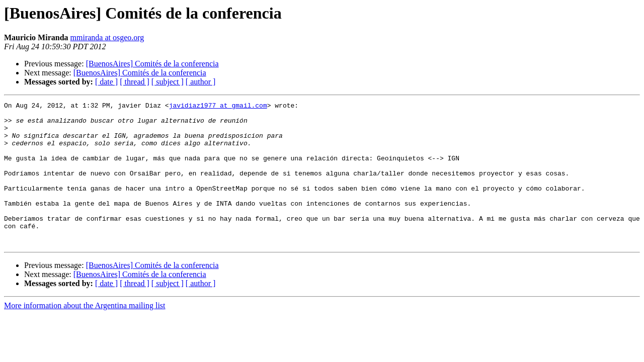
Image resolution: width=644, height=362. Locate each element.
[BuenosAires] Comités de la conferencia (152, 64)
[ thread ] (135, 82)
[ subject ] (168, 82)
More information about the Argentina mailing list (85, 334)
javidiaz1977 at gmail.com (218, 107)
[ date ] (106, 82)
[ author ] (201, 82)
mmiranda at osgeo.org (107, 37)
